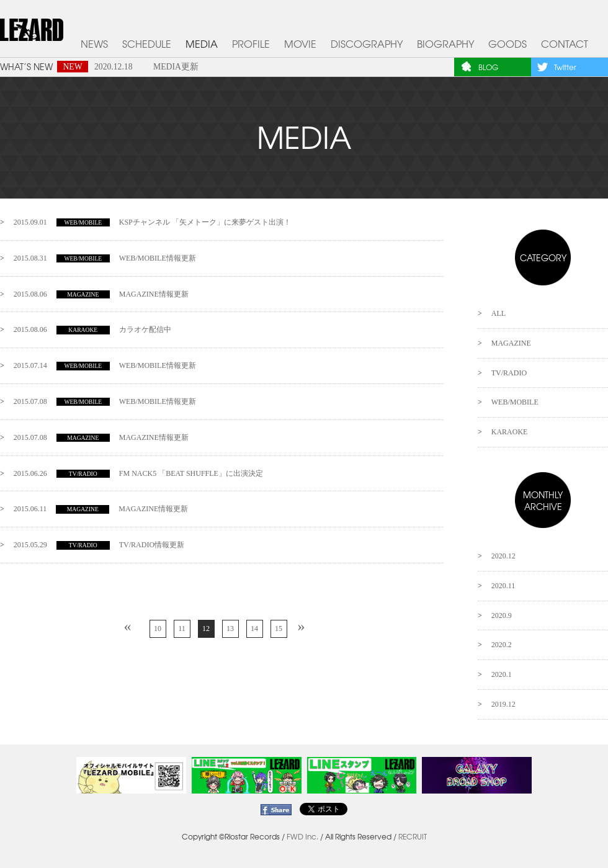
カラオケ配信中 (92, 329)
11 (182, 629)
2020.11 (503, 586)
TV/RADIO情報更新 (99, 545)
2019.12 (503, 704)
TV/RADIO (509, 373)
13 (230, 629)
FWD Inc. (302, 836)
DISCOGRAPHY (367, 44)
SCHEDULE (147, 44)
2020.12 (503, 556)
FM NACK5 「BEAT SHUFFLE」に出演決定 (138, 473)
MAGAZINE (511, 343)
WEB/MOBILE (515, 402)
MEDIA (202, 44)
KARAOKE (510, 432)
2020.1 (502, 674)
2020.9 (502, 615)
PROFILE (251, 44)
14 (254, 629)
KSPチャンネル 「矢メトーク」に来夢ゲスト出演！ (152, 222)
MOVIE (300, 44)
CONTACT (565, 44)
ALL (498, 313)
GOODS (507, 44)
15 (279, 629)
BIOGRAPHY (445, 44)
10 (158, 629)
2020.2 (502, 645)
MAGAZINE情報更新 (101, 294)
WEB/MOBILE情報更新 (105, 258)
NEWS (94, 44)
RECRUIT (413, 836)
